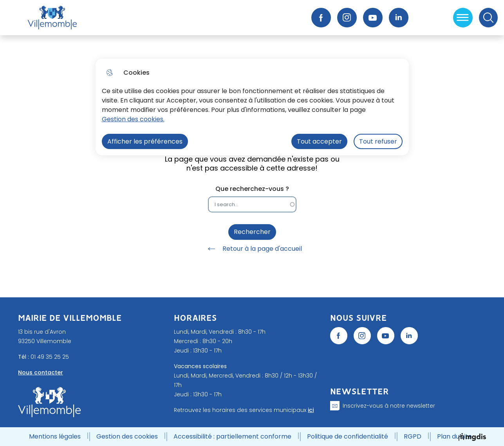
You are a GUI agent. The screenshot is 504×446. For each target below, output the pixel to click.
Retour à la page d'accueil (252, 249)
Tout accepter (319, 141)
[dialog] (252, 107)
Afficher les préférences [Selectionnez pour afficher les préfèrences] (145, 141)
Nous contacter (41, 372)
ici (311, 410)
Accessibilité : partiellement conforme (232, 436)
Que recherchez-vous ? (252, 189)
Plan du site (454, 436)
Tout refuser (378, 141)
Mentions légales (55, 436)
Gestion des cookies (127, 436)
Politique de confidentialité (348, 436)
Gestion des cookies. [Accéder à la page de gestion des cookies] (133, 119)
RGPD (413, 436)
